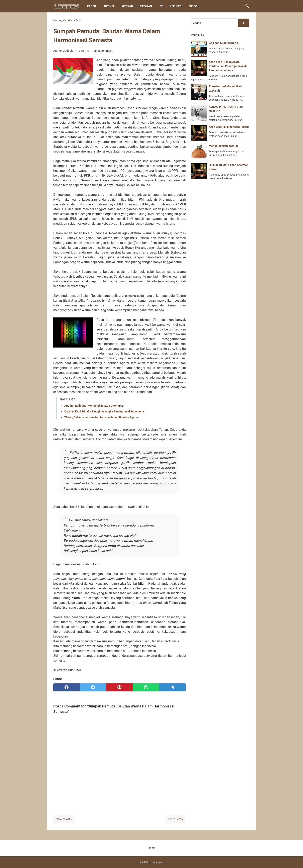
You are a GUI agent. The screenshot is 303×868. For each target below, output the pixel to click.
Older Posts (176, 819)
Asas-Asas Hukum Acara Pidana (229, 127)
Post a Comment (102, 51)
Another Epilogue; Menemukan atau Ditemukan (94, 406)
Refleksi (176, 6)
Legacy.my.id (156, 862)
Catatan (146, 6)
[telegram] (173, 687)
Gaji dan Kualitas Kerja (223, 43)
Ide (161, 6)
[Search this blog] (247, 6)
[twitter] (93, 687)
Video (193, 6)
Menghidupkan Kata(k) (223, 146)
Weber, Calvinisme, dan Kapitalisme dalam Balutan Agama (102, 417)
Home (152, 848)
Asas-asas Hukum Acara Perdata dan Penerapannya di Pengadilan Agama (228, 66)
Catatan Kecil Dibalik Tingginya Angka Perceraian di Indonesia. (105, 411)
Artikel (109, 6)
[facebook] (67, 687)
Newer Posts (64, 819)
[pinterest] (119, 687)
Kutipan (127, 6)
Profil (92, 6)
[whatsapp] (146, 687)
